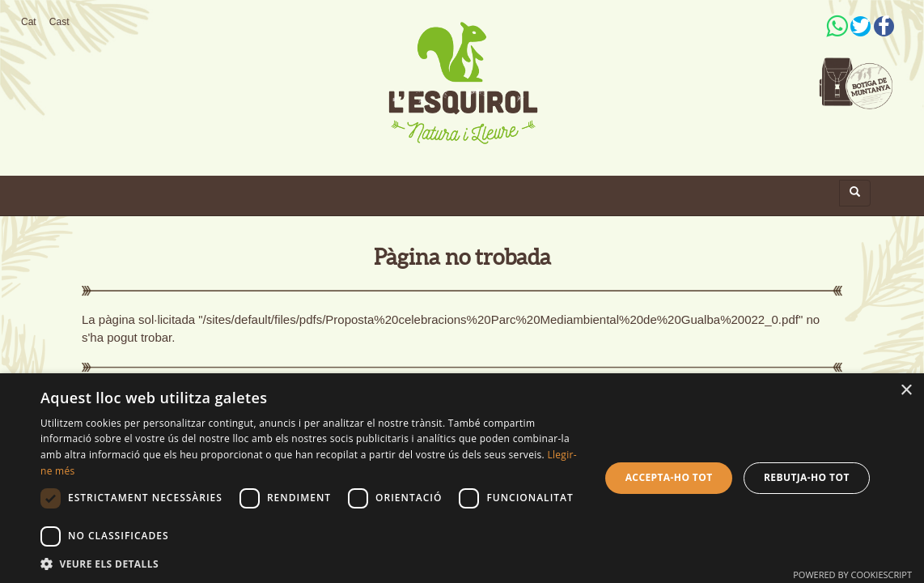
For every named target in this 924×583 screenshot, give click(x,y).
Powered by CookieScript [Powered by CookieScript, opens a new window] (852, 574)
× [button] (906, 391)
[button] (312, 563)
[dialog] (462, 478)
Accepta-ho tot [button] (669, 477)
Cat (29, 22)
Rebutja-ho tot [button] (807, 477)
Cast (59, 22)
